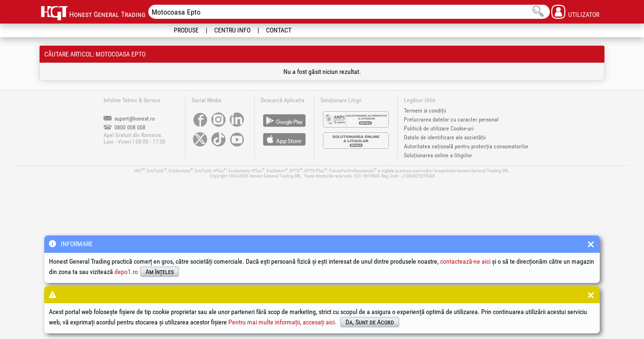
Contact (279, 30)
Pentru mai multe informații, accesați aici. (282, 322)
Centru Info (232, 30)
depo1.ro (126, 272)
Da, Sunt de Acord (370, 322)
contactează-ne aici (465, 261)
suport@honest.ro (129, 119)
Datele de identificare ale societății (445, 137)
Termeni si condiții (425, 111)
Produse (186, 30)
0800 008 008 (125, 128)
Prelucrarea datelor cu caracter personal (451, 120)
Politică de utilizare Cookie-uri (439, 129)
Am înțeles (160, 272)
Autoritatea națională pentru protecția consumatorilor (466, 146)
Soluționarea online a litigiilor (438, 155)
